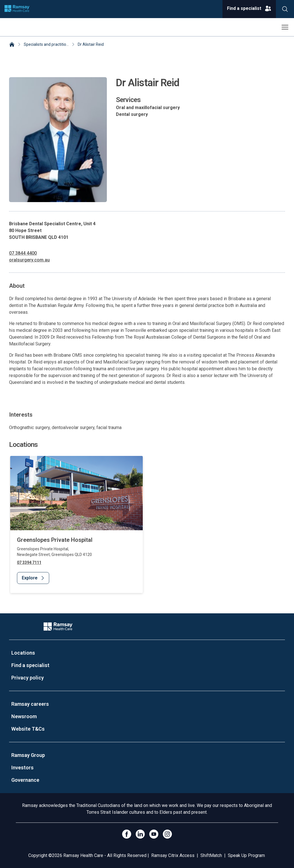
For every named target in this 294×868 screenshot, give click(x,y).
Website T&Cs (28, 729)
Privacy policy (28, 678)
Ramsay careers (30, 704)
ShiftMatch (211, 855)
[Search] (285, 9)
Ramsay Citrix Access (173, 855)
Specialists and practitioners (49, 44)
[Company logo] (17, 9)
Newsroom (24, 716)
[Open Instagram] (167, 834)
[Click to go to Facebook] (127, 834)
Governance (25, 780)
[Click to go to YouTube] (154, 834)
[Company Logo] (58, 626)
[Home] (12, 45)
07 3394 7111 (29, 562)
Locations (23, 653)
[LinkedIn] (140, 834)
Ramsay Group (28, 755)
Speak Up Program (246, 855)
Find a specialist (30, 665)
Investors (22, 768)
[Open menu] (285, 27)
